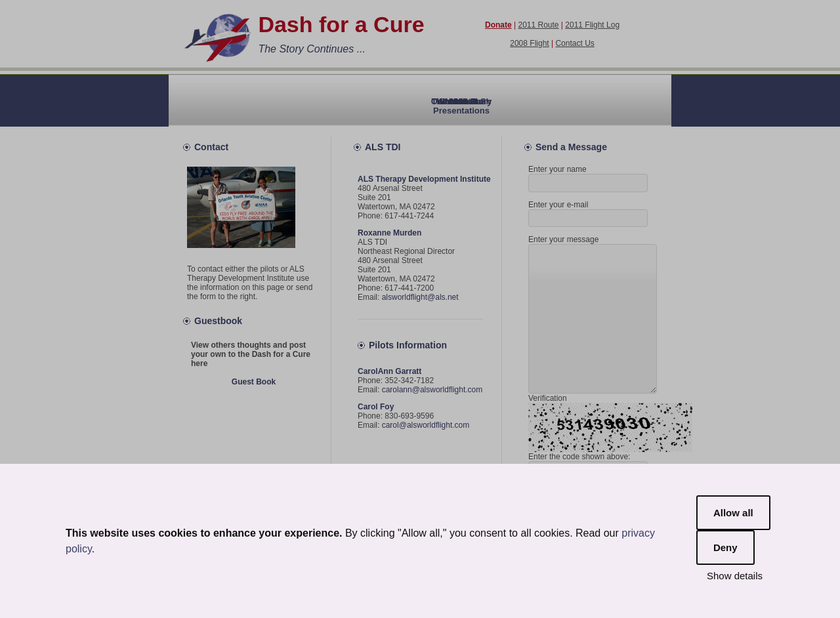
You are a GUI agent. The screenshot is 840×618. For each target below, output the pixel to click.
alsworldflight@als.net (420, 297)
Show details (735, 576)
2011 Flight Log (592, 25)
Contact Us (575, 43)
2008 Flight (529, 43)
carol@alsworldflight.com (426, 425)
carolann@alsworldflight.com (432, 390)
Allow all (733, 513)
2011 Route (538, 25)
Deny (725, 547)
